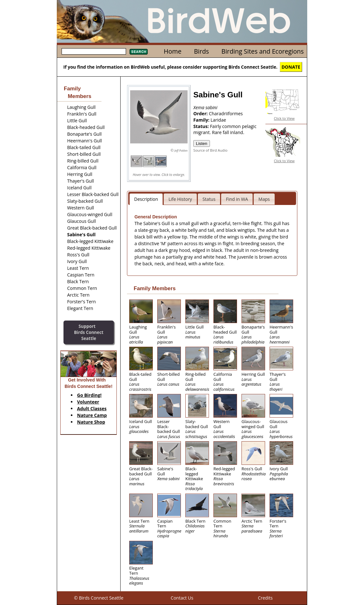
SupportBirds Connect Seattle (89, 332)
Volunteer (88, 402)
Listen (202, 144)
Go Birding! (89, 395)
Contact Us (182, 598)
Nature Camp (92, 415)
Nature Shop (91, 422)
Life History (180, 199)
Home (172, 51)
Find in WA (237, 199)
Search (139, 52)
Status (209, 199)
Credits (265, 598)
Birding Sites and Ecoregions (263, 51)
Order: (201, 113)
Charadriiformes (226, 113)
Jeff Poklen (181, 151)
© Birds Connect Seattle (99, 598)
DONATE (291, 67)
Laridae (218, 120)
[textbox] (94, 51)
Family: (202, 120)
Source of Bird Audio (210, 150)
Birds (201, 51)
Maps (264, 199)
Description (146, 199)
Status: (202, 126)
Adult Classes (92, 408)
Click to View (284, 118)
